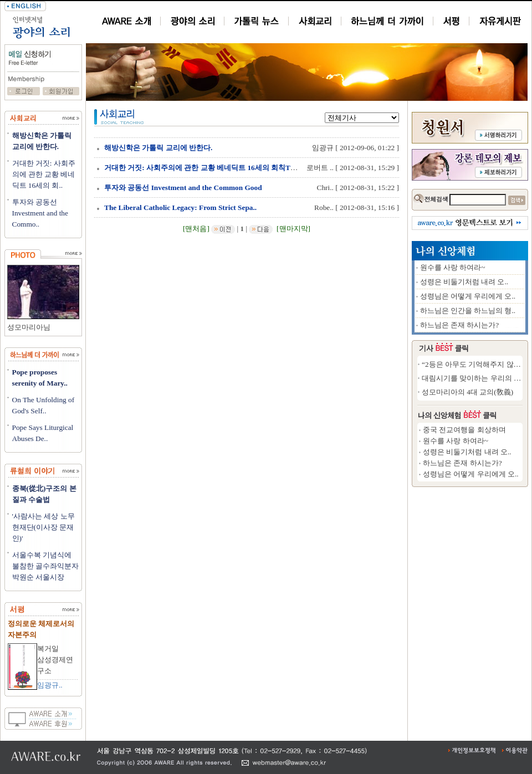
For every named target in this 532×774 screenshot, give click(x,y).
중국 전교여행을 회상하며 (464, 430)
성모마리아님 (29, 327)
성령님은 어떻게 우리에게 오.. (468, 296)
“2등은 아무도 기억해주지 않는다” (477, 364)
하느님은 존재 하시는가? (460, 325)
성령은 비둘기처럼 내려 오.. (464, 282)
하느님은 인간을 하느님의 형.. (468, 311)
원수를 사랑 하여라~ (453, 267)
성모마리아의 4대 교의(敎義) (467, 392)
